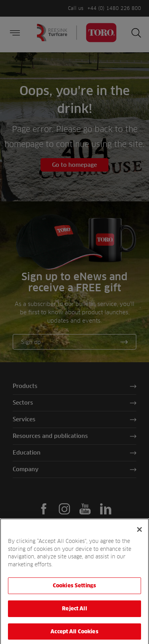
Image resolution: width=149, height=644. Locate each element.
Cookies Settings (74, 589)
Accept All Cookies (74, 634)
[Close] (139, 533)
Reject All (74, 612)
